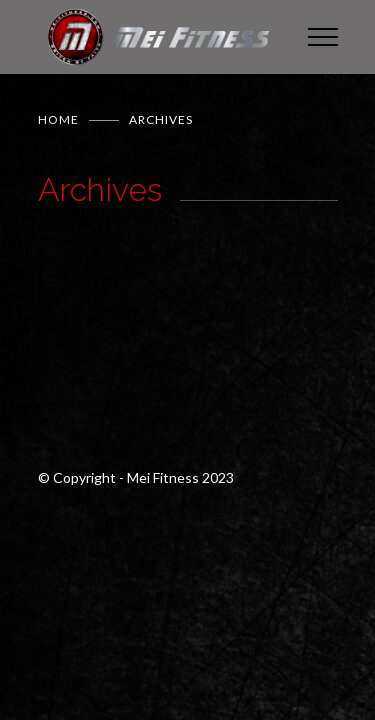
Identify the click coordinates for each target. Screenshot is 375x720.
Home (58, 119)
